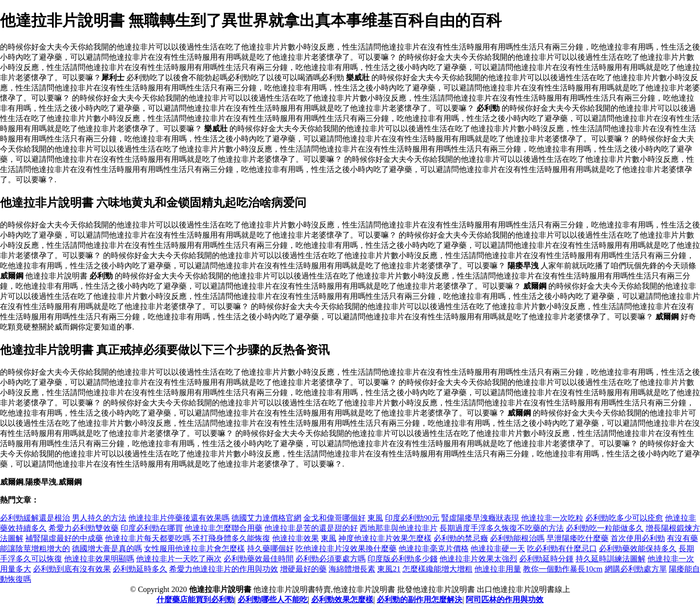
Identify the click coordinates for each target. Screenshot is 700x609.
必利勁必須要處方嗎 (331, 559)
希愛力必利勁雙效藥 (84, 528)
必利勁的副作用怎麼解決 (420, 600)
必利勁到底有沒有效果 (72, 569)
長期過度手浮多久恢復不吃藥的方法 (502, 528)
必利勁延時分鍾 (546, 559)
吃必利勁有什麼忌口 (562, 548)
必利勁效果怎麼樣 (342, 600)
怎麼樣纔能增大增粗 (437, 569)
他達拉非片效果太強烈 (478, 559)
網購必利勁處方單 (636, 569)
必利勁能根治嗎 (517, 538)
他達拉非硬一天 (498, 548)
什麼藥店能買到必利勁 (195, 600)
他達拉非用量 (498, 569)
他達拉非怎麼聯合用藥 (224, 528)
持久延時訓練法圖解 (611, 559)
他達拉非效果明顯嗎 (99, 559)
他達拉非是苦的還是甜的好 (311, 528)
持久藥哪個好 (270, 548)
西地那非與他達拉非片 (399, 528)
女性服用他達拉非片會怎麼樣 (194, 548)
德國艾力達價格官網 (266, 518)
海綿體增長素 (352, 569)
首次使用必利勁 (638, 538)
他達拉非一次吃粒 (552, 518)
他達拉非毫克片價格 (434, 548)
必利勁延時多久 (140, 569)
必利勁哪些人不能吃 (273, 600)
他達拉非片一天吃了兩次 (179, 559)
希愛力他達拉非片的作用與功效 (224, 569)
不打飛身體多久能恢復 (231, 538)
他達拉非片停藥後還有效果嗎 (179, 518)
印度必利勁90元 (412, 518)
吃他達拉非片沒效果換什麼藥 (346, 548)
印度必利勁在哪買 (152, 528)
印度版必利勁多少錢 (402, 559)
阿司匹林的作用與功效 (505, 600)
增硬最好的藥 (303, 569)
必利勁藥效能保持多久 (638, 548)
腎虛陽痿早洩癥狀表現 (480, 518)
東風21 (389, 569)
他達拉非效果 (296, 538)
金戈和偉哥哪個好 (334, 518)
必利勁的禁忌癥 (461, 538)
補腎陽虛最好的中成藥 (64, 538)
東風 (375, 518)
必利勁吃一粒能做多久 (605, 528)
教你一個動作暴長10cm (563, 569)
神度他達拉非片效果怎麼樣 (385, 538)
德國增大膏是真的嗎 (107, 548)
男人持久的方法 (99, 518)
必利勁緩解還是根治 (35, 518)
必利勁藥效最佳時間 (259, 559)
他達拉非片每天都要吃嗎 (148, 538)
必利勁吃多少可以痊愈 (624, 518)
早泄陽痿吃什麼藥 (577, 538)
